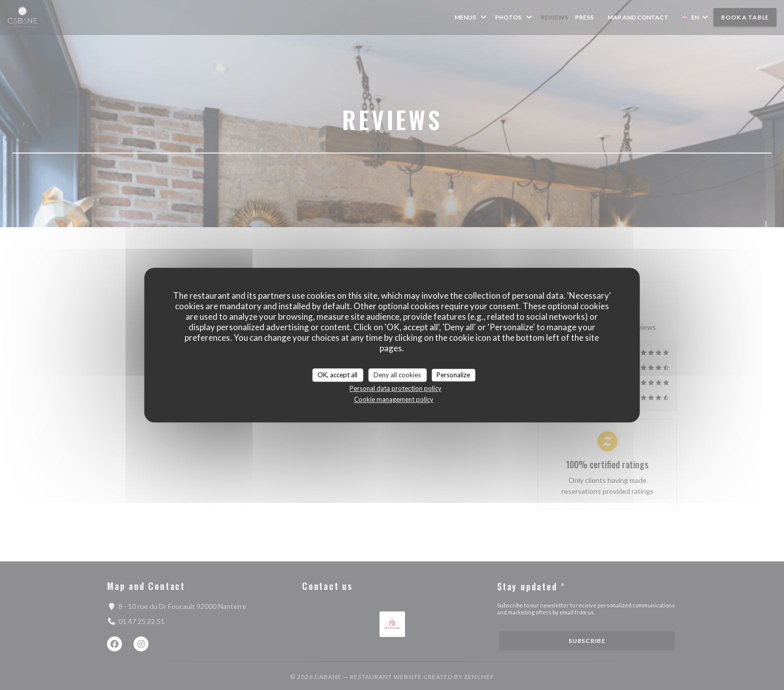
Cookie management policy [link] (394, 399)
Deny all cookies (397, 375)
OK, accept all (337, 375)
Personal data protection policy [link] (395, 388)
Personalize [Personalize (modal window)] (453, 375)
